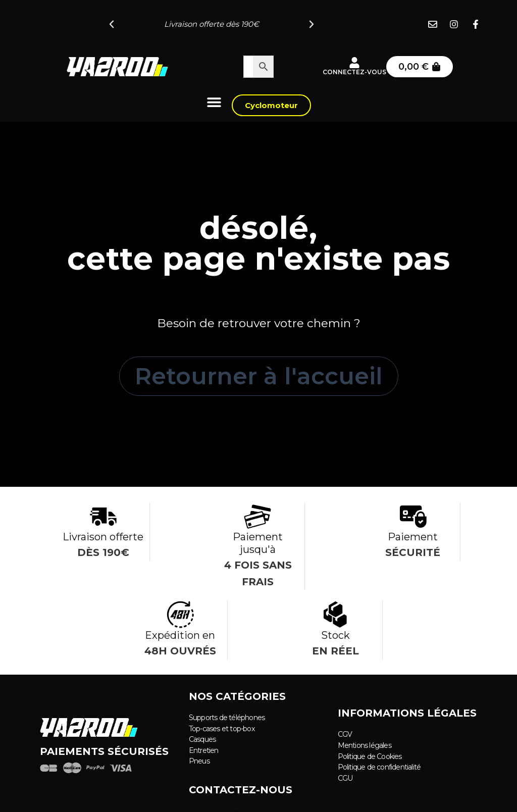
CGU (345, 777)
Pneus (199, 760)
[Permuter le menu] (214, 102)
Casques (202, 739)
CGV (345, 735)
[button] (112, 24)
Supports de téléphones (227, 718)
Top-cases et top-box (222, 729)
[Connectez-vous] (354, 63)
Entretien (204, 750)
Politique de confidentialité (379, 767)
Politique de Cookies (370, 756)
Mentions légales (365, 745)
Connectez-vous (354, 72)
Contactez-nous (241, 789)
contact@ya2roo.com (230, 806)
